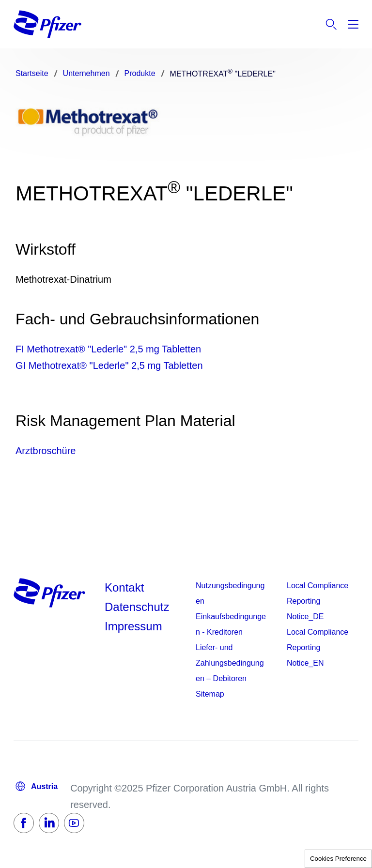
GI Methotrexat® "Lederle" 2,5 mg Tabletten (109, 365)
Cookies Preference (338, 859)
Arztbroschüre (46, 451)
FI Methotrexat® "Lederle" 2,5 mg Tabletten (108, 349)
